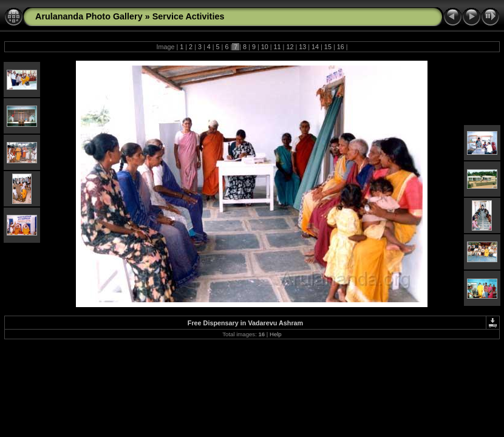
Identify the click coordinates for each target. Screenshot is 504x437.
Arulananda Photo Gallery (89, 16)
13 (302, 47)
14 (315, 47)
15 (328, 47)
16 (341, 47)
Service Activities (189, 16)
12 (290, 47)
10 (265, 47)
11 (278, 47)
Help (276, 334)
